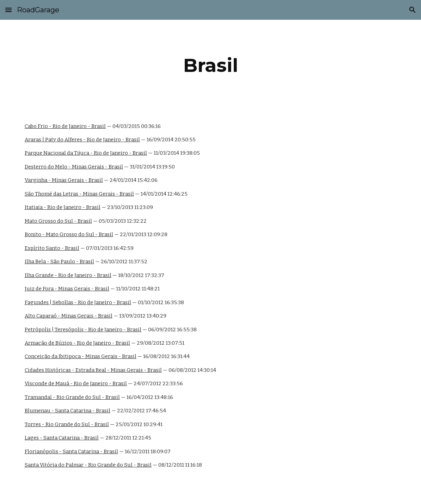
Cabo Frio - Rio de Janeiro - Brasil (65, 126)
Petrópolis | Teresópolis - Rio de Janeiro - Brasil (83, 330)
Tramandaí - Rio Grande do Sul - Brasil (72, 397)
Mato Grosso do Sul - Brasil (58, 221)
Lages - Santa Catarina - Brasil (62, 438)
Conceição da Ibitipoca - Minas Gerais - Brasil (81, 356)
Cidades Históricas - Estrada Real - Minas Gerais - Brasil (93, 370)
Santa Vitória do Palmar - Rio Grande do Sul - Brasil (88, 465)
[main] (211, 65)
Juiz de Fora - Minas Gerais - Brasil (67, 289)
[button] (8, 10)
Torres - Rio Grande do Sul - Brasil (67, 424)
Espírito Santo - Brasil (52, 248)
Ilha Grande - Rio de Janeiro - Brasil (68, 275)
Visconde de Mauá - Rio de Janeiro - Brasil (76, 383)
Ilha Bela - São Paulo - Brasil (59, 262)
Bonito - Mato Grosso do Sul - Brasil (69, 234)
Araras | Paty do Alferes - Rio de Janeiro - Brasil (82, 140)
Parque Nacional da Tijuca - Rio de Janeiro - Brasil (86, 153)
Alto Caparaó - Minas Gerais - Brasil (69, 316)
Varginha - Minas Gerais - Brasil (64, 180)
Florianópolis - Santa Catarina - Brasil (71, 451)
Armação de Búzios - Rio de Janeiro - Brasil (77, 343)
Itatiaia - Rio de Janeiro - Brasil (63, 207)
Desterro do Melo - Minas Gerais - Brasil (74, 167)
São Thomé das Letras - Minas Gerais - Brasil (79, 194)
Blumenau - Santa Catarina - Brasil (68, 411)
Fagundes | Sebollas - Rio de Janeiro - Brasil (78, 302)
